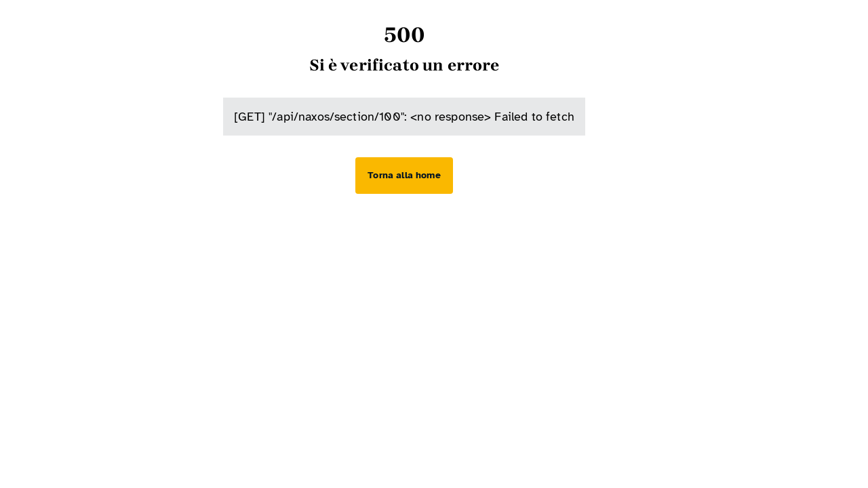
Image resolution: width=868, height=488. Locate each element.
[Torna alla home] (404, 176)
